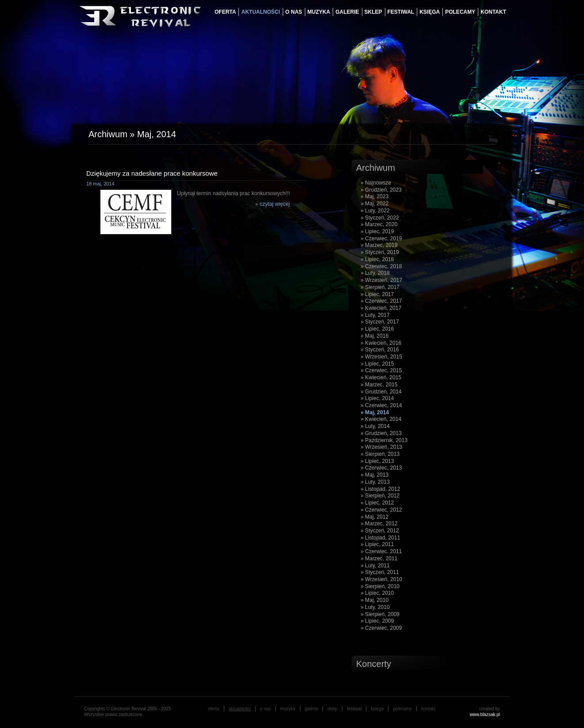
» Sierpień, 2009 (380, 614)
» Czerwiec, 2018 (381, 266)
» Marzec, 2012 (379, 524)
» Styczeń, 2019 (380, 252)
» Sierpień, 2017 (380, 287)
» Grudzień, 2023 (381, 190)
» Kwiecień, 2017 (381, 308)
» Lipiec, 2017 (377, 294)
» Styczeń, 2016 (380, 350)
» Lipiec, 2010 (377, 593)
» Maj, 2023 (375, 196)
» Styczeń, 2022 (380, 218)
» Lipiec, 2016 (377, 329)
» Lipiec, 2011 (377, 544)
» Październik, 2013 (384, 440)
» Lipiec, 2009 (377, 621)
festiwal (401, 12)
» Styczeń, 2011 (380, 572)
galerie (347, 12)
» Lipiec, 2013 (377, 461)
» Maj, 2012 (375, 517)
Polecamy (460, 12)
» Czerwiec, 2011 (381, 551)
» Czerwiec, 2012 (381, 510)
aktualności (260, 12)
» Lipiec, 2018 (377, 259)
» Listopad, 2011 (380, 538)
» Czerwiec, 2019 (381, 239)
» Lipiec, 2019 (377, 231)
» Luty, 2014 (375, 426)
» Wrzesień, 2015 (381, 357)
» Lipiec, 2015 (377, 364)
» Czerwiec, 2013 (381, 468)
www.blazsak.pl (485, 715)
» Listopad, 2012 (380, 489)
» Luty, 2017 (375, 315)
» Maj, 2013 (375, 475)
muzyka (319, 12)
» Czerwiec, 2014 (381, 405)
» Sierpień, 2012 (380, 496)
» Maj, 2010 (375, 600)
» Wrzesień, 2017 (381, 280)
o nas (294, 12)
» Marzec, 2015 (379, 385)
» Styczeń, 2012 (380, 531)
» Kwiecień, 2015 (381, 377)
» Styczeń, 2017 (380, 322)
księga (430, 12)
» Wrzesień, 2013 (381, 447)
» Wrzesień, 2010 (381, 579)
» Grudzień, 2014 (381, 392)
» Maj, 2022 (375, 204)
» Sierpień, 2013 (380, 454)
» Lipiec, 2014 (377, 398)
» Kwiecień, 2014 (381, 419)
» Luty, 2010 (375, 607)
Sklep (373, 12)
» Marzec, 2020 (379, 224)
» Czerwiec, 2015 (381, 370)
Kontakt (493, 12)
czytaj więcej (275, 204)
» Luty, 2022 (375, 211)
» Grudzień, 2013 (381, 433)
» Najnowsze (376, 183)
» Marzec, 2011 (379, 559)
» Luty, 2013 (375, 482)
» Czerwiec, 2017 (381, 301)
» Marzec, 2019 (379, 245)
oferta (225, 12)
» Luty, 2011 (375, 566)
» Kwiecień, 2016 (381, 343)
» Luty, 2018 (375, 273)
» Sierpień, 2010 (380, 586)
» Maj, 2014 (375, 412)
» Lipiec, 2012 (377, 503)
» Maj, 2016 (375, 336)
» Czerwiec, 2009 (381, 628)
